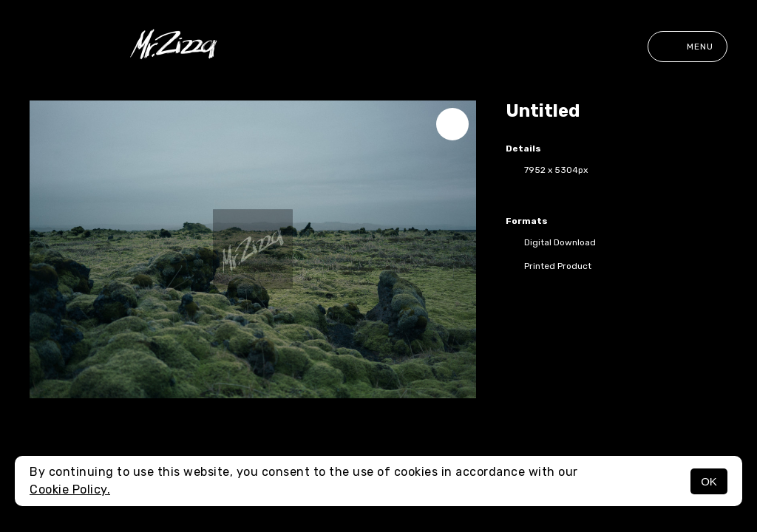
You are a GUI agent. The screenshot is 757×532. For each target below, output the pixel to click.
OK (709, 481)
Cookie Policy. (70, 490)
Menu (688, 47)
